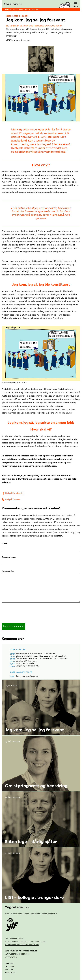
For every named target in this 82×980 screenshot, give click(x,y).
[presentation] (25, 614)
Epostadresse (9, 557)
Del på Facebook (12, 493)
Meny (75, 4)
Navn (5, 543)
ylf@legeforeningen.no (18, 40)
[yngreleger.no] (31, 4)
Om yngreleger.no (14, 938)
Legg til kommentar (14, 626)
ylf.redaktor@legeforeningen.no (22, 945)
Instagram (10, 972)
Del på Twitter (11, 499)
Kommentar (8, 571)
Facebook (9, 966)
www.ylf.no (11, 957)
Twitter (9, 969)
